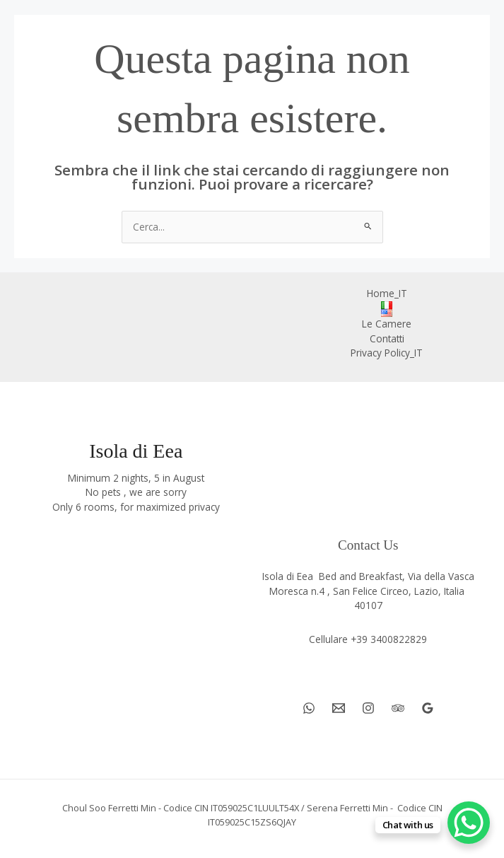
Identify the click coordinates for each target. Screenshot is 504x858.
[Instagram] (368, 708)
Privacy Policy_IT (387, 353)
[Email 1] (339, 708)
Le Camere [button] (387, 324)
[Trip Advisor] (398, 708)
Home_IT (387, 293)
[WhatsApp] (309, 708)
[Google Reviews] (428, 708)
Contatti (387, 338)
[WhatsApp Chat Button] (469, 823)
